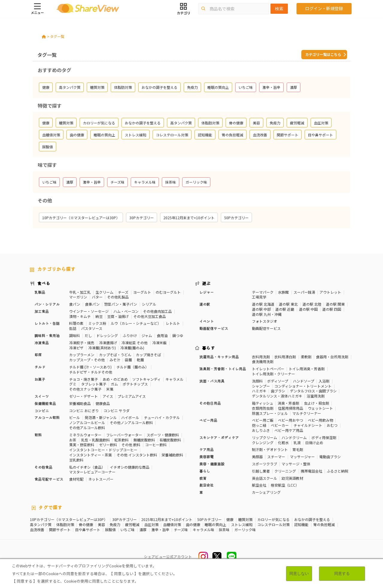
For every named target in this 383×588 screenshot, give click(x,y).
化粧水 (283, 442)
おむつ (332, 425)
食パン (75, 304)
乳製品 (40, 292)
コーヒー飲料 (156, 445)
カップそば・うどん (115, 355)
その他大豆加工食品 (150, 316)
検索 (279, 9)
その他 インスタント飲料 (137, 455)
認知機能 (301, 525)
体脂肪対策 (65, 525)
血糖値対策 (172, 525)
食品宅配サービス (49, 479)
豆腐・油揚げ (118, 316)
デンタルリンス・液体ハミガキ (277, 396)
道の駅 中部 (261, 309)
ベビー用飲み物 (320, 420)
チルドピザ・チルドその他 (91, 372)
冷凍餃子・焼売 (82, 343)
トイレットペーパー (268, 369)
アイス (108, 396)
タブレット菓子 (94, 384)
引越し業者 (261, 471)
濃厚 (143, 530)
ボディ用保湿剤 (324, 437)
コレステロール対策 (273, 525)
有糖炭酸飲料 (170, 440)
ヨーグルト (142, 292)
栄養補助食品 (80, 403)
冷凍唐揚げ (108, 343)
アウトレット (330, 292)
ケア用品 (206, 449)
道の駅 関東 (335, 304)
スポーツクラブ (265, 464)
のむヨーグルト (168, 292)
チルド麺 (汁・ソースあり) (90, 367)
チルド (40, 367)
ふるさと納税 (338, 471)
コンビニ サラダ (117, 410)
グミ (73, 384)
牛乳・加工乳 (80, 292)
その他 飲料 (131, 445)
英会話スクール (265, 478)
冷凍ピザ (76, 348)
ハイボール (130, 417)
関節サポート (60, 530)
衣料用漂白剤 (285, 357)
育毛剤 (298, 449)
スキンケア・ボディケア (219, 437)
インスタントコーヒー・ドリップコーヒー (103, 450)
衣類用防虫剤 (263, 408)
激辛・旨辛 (160, 530)
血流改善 (37, 530)
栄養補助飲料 (172, 455)
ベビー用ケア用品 (289, 430)
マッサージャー (302, 457)
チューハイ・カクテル (162, 417)
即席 (38, 355)
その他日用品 (210, 403)
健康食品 (103, 403)
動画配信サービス (214, 328)
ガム (114, 384)
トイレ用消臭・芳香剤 (307, 369)
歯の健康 (193, 525)
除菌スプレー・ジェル (270, 413)
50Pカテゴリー (209, 520)
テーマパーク (263, 292)
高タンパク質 (41, 525)
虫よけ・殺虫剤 (317, 403)
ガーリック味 (245, 530)
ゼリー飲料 (108, 445)
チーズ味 (181, 530)
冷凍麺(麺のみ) (132, 348)
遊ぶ (206, 283)
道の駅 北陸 (312, 304)
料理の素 (76, 323)
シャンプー (261, 386)
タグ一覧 (57, 36)
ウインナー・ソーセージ (89, 311)
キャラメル (174, 379)
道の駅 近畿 (285, 309)
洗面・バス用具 (212, 381)
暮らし (205, 471)
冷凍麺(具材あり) (102, 348)
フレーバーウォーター (124, 435)
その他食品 (43, 467)
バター (97, 297)
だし (88, 335)
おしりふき (261, 430)
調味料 (75, 335)
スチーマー (276, 457)
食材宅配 (76, 479)
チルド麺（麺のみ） (133, 367)
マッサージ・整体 (296, 464)
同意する (342, 573)
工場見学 (259, 297)
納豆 (99, 316)
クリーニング (285, 471)
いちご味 (127, 530)
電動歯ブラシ (330, 457)
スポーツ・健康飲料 (163, 435)
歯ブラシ (278, 391)
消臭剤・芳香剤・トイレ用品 (223, 369)
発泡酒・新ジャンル (101, 417)
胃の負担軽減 (324, 525)
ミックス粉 (97, 323)
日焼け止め (314, 442)
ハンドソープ (304, 381)
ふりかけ (130, 335)
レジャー (206, 292)
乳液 (297, 442)
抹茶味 (224, 530)
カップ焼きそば (148, 355)
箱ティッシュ (263, 403)
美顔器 (257, 457)
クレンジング (263, 442)
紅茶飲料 (121, 440)
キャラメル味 (203, 530)
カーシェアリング (266, 492)
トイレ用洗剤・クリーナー (273, 374)
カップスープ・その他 (87, 360)
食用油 (162, 335)
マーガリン (78, 297)
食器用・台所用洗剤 (332, 357)
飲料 (38, 435)
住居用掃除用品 (291, 408)
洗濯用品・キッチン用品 (219, 357)
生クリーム (104, 292)
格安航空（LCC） (285, 485)
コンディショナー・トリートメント (303, 386)
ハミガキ (259, 391)
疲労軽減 (132, 525)
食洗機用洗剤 (263, 361)
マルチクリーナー (307, 413)
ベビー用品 (208, 420)
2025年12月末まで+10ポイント (167, 520)
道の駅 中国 (308, 309)
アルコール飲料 (47, 417)
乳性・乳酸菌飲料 (95, 440)
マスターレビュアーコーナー (92, 472)
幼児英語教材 (292, 478)
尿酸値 (110, 530)
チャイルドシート (308, 425)
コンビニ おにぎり (84, 410)
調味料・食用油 (47, 335)
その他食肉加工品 (157, 311)
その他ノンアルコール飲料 (131, 422)
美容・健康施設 (212, 464)
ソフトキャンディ (146, 379)
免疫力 (115, 525)
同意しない (299, 573)
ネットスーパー (101, 479)
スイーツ (42, 396)
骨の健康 (86, 525)
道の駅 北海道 (263, 304)
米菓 (110, 389)
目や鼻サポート (88, 530)
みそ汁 (115, 360)
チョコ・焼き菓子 (83, 379)
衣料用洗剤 (261, 357)
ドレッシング (107, 335)
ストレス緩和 (242, 525)
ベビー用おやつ (291, 420)
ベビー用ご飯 (263, 420)
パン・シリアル (47, 304)
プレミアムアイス (132, 396)
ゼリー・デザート (83, 396)
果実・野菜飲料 (82, 445)
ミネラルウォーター (85, 435)
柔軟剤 (306, 357)
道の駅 (205, 304)
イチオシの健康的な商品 (130, 467)
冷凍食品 (42, 343)
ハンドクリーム (294, 437)
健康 (230, 520)
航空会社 (206, 485)
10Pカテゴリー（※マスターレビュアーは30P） (69, 520)
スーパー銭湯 (304, 292)
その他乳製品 (118, 297)
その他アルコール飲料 (87, 428)
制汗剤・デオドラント (270, 449)
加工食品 (42, 311)
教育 (203, 478)
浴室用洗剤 (316, 396)
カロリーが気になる (273, 520)
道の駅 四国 (332, 309)
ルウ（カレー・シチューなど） (136, 323)
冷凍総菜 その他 (134, 343)
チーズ (123, 292)
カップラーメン (82, 355)
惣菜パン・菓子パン (121, 304)
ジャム (147, 335)
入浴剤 (324, 381)
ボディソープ (278, 381)
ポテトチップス (135, 384)
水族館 (283, 292)
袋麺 (128, 360)
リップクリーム (265, 437)
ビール (75, 417)
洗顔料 (257, 381)
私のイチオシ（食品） (87, 467)
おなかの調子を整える (312, 520)
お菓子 (40, 379)
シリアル (149, 304)
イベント (206, 321)
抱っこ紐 (259, 425)
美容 (101, 525)
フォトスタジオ (265, 321)
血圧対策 (151, 525)
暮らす (209, 348)
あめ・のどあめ (115, 379)
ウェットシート (320, 408)
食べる (44, 283)
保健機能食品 (45, 403)
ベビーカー (280, 425)
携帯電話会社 (311, 471)
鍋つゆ (178, 335)
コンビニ (42, 410)
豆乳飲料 (76, 460)
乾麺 (140, 360)
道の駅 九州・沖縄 (267, 314)
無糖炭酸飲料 (144, 440)
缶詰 (73, 328)
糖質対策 (245, 520)
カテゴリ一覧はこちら (323, 54)
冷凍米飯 (159, 343)
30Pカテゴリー (124, 520)
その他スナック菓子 (85, 389)
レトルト (173, 323)
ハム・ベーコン (126, 311)
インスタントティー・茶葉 (91, 455)
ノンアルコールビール (87, 422)
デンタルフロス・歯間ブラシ (313, 391)
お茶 (73, 440)
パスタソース (92, 328)
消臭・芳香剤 (288, 403)
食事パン (92, 304)
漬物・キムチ (80, 316)
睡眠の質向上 (215, 525)
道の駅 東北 (288, 304)
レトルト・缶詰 (47, 323)
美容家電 (206, 457)
